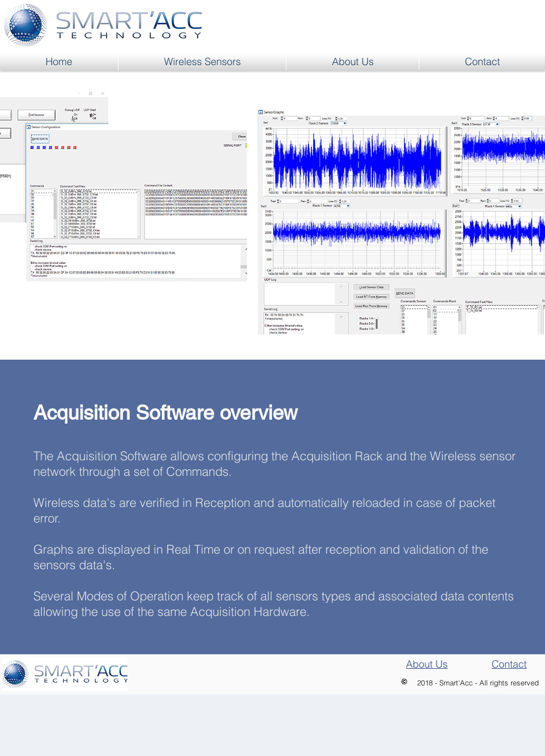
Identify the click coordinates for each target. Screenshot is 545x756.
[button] (202, 62)
